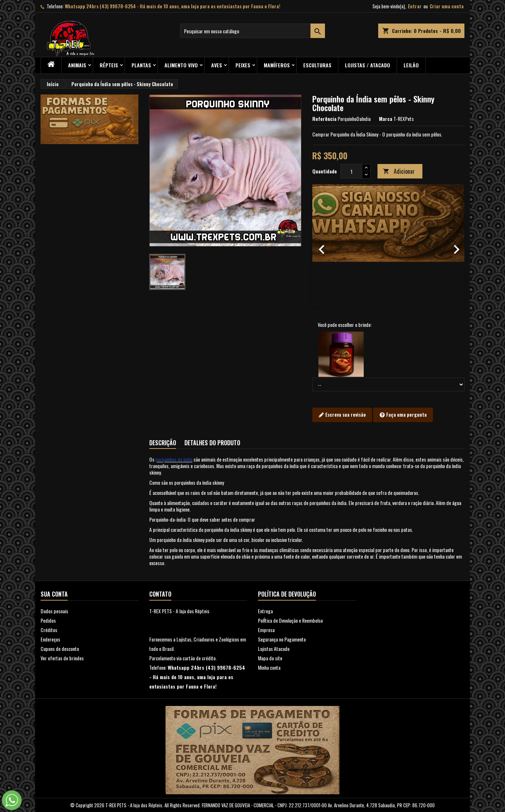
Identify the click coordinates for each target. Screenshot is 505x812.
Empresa (266, 630)
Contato (160, 594)
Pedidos (48, 620)
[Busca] (252, 31)
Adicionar (399, 171)
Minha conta (269, 667)
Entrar (415, 6)
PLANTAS (141, 65)
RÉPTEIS (109, 65)
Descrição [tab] (163, 443)
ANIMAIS (77, 65)
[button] (324, 246)
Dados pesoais (54, 611)
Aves (217, 65)
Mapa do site (270, 658)
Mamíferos (277, 65)
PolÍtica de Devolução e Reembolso (290, 620)
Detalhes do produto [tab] (212, 443)
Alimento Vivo (181, 65)
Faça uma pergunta (403, 415)
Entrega (265, 611)
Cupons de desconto (60, 649)
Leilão (411, 65)
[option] (388, 246)
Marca (386, 119)
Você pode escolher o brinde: (345, 325)
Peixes (243, 65)
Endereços (50, 639)
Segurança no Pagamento (282, 639)
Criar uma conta (447, 6)
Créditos (49, 630)
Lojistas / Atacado (368, 65)
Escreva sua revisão (342, 415)
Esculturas (317, 65)
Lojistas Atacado (274, 649)
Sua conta (54, 594)
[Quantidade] (351, 171)
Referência (324, 119)
